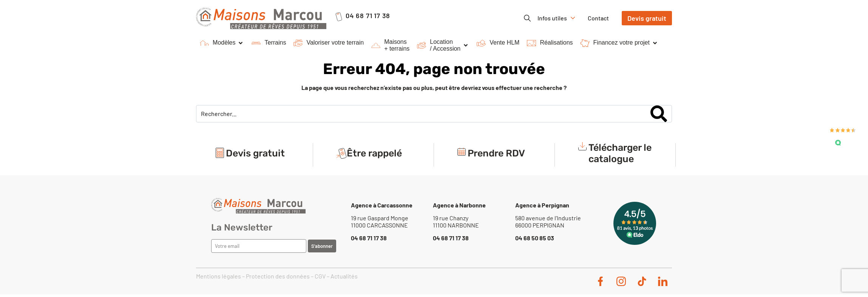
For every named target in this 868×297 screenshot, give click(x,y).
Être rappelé (374, 153)
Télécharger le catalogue (620, 153)
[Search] (659, 114)
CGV (320, 276)
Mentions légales (219, 276)
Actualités (344, 276)
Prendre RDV (496, 153)
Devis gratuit (255, 153)
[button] (222, 43)
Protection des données (278, 276)
